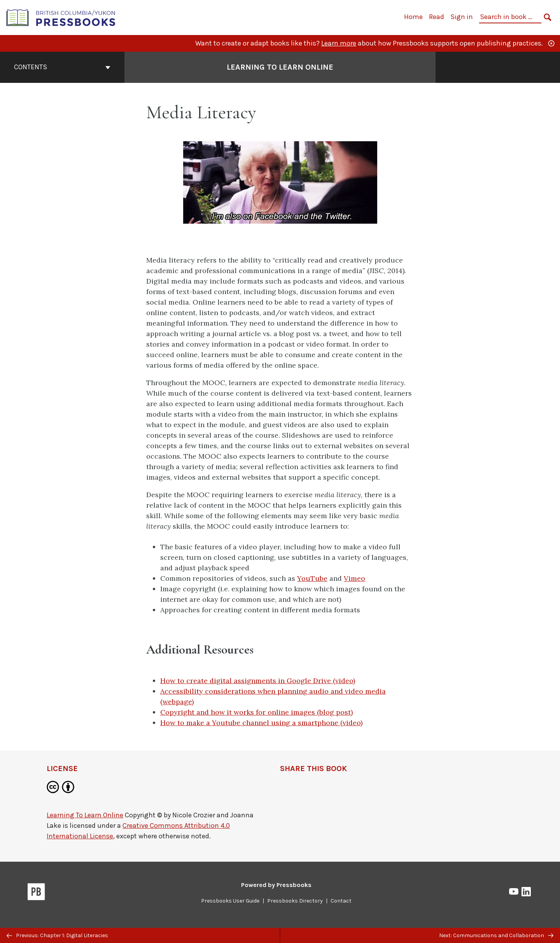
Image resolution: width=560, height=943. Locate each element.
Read (437, 17)
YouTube (312, 578)
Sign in (462, 17)
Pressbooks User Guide (230, 901)
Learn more (339, 43)
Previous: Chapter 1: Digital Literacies (57, 935)
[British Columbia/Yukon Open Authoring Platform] (61, 17)
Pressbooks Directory (295, 901)
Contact (341, 901)
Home (413, 17)
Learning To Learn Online (85, 815)
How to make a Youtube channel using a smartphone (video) (261, 723)
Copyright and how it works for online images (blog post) (256, 712)
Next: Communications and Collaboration (496, 935)
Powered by (276, 885)
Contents (62, 67)
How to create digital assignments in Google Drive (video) (258, 681)
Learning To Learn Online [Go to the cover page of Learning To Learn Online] (280, 67)
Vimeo (354, 578)
